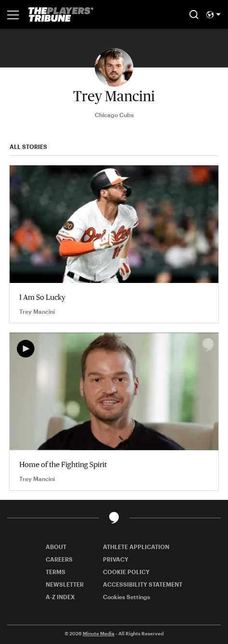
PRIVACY (116, 559)
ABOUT (56, 547)
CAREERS (59, 559)
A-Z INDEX (60, 597)
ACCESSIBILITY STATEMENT (143, 584)
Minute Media (99, 633)
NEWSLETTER (65, 584)
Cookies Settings (127, 597)
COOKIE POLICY (126, 572)
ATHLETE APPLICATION (136, 547)
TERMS (56, 572)
